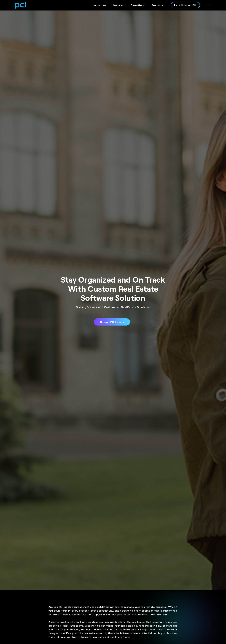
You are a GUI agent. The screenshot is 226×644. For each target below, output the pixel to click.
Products (157, 5)
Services (118, 5)
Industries (100, 5)
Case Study (138, 5)
